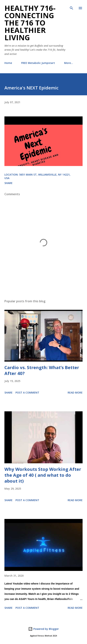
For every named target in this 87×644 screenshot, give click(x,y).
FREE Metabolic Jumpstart (38, 63)
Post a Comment (27, 393)
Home (8, 63)
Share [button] (8, 183)
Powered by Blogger (43, 629)
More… (69, 63)
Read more (75, 393)
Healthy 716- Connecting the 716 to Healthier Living (30, 23)
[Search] (72, 7)
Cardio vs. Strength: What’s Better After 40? (42, 370)
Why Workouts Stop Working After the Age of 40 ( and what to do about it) (43, 475)
